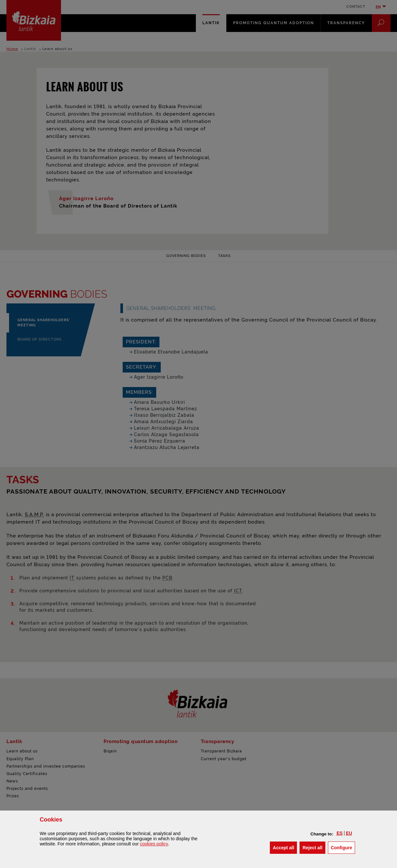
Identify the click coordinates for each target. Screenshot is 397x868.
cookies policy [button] (154, 844)
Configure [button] (343, 847)
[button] (340, 833)
